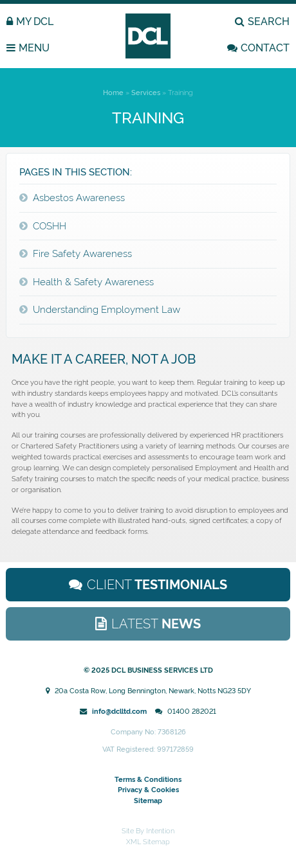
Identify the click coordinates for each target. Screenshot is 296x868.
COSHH (50, 226)
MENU (34, 48)
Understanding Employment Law (106, 310)
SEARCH (269, 22)
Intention (160, 831)
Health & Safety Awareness (93, 282)
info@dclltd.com (119, 711)
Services (146, 93)
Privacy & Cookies (148, 790)
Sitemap (148, 801)
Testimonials (157, 585)
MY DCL (35, 22)
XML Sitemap (148, 842)
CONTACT (265, 48)
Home (113, 93)
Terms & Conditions (148, 779)
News (156, 624)
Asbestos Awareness (79, 198)
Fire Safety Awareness (82, 254)
